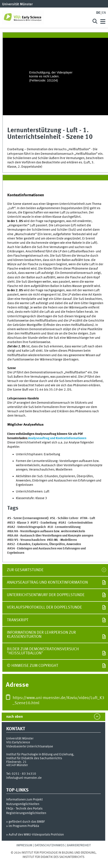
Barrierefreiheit (79, 845)
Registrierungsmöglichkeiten (26, 813)
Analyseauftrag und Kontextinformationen (57, 438)
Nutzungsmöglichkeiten (23, 804)
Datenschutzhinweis (50, 845)
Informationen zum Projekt (24, 800)
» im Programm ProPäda (23, 826)
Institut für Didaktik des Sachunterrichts (34, 758)
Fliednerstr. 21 (16, 762)
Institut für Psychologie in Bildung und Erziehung (40, 755)
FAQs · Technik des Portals (24, 809)
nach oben (14, 717)
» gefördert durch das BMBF (26, 822)
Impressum (24, 845)
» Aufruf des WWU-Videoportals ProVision (35, 835)
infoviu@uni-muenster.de (24, 778)
